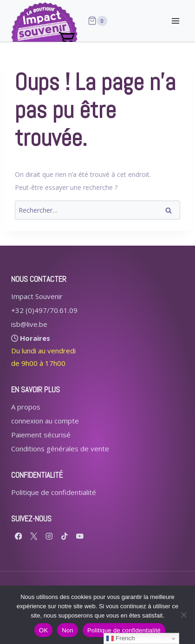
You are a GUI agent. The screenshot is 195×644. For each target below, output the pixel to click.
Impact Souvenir (37, 296)
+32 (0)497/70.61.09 (44, 310)
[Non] (183, 615)
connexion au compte (45, 421)
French (120, 638)
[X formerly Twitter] (34, 536)
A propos (26, 407)
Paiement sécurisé (41, 435)
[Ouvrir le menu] (175, 21)
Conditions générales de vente (60, 449)
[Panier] (97, 21)
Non (68, 630)
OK (43, 630)
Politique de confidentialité (54, 492)
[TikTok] (64, 536)
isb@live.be (29, 324)
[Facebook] (18, 536)
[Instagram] (49, 536)
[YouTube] (80, 536)
